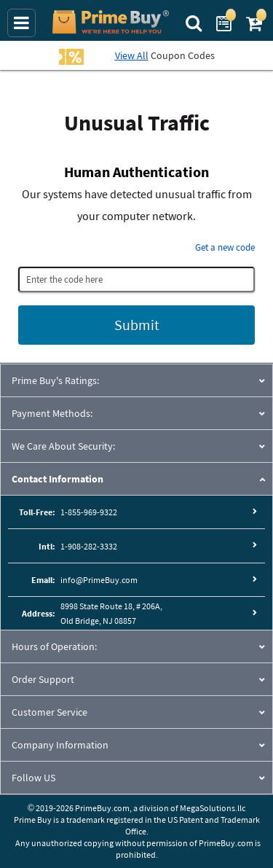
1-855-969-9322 (89, 512)
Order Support (43, 679)
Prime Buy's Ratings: (55, 380)
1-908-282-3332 (89, 546)
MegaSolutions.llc (213, 808)
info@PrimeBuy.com (99, 580)
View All (132, 55)
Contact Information (58, 479)
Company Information (60, 745)
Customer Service (50, 712)
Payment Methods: (52, 413)
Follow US (33, 778)
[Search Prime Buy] (195, 22)
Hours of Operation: (54, 646)
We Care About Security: (63, 446)
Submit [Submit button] (137, 325)
